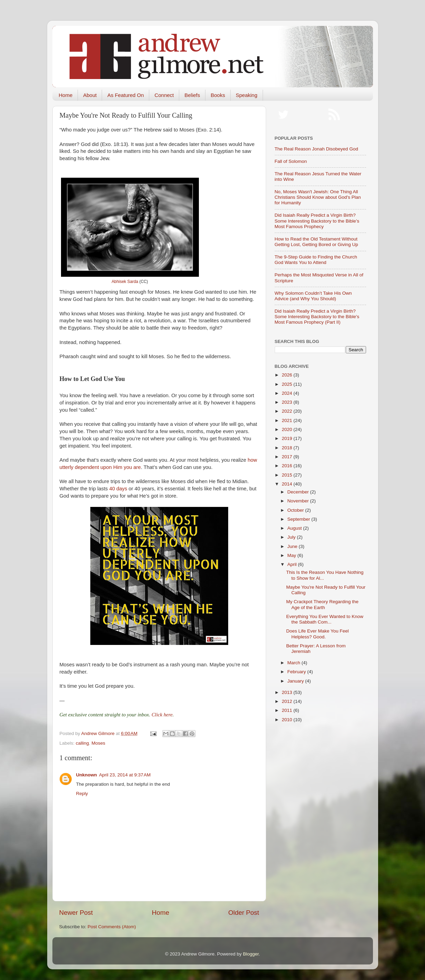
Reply (82, 793)
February (297, 672)
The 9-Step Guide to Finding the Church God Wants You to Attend (316, 260)
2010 (287, 720)
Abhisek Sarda (125, 282)
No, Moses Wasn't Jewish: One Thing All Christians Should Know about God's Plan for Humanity (318, 197)
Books (218, 95)
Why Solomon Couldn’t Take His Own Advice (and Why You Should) (313, 296)
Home (65, 95)
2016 (287, 466)
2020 (287, 429)
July (292, 537)
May (292, 555)
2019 (287, 438)
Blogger (251, 954)
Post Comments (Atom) (112, 927)
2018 (287, 448)
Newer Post (76, 913)
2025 (287, 384)
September (300, 519)
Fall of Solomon (291, 161)
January (296, 681)
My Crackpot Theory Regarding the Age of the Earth (322, 604)
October (296, 510)
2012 (287, 701)
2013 (287, 692)
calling (82, 743)
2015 (287, 475)
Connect (164, 95)
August (295, 528)
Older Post (244, 913)
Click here (162, 715)
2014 (287, 484)
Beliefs (192, 95)
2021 (287, 420)
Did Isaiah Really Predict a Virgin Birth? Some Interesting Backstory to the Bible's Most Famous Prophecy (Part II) (317, 317)
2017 (287, 457)
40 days (118, 489)
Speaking (247, 95)
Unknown (87, 775)
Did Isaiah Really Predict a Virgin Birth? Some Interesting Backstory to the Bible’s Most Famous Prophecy (317, 221)
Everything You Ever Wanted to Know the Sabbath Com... (325, 619)
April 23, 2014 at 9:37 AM (125, 775)
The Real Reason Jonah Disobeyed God (316, 149)
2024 (287, 393)
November (299, 501)
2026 (287, 375)
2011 (287, 710)
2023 (287, 402)
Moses (99, 743)
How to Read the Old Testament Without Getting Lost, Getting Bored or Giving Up (316, 242)
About (90, 95)
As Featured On (125, 95)
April (293, 564)
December (299, 492)
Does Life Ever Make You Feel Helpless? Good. (317, 634)
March (295, 663)
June (293, 546)
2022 (287, 411)
